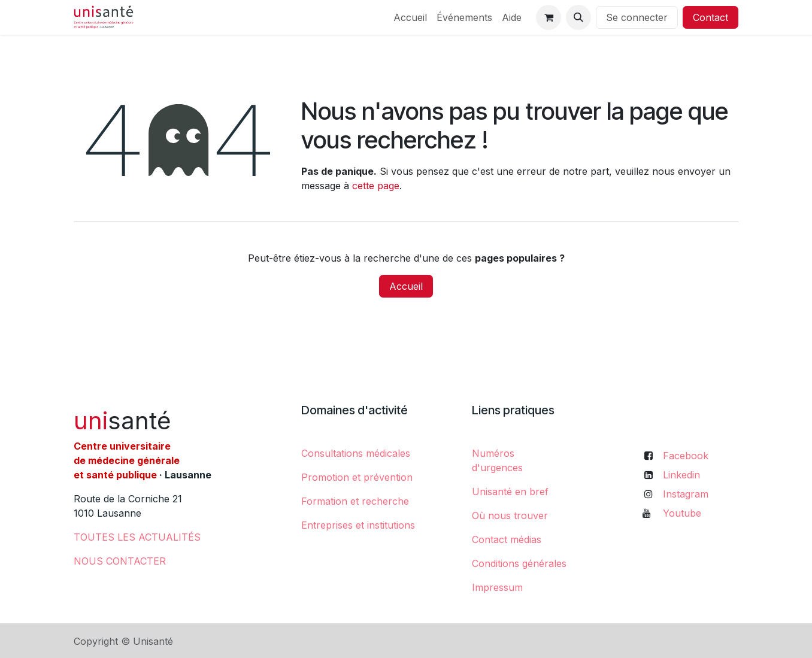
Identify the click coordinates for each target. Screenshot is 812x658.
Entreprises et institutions (358, 525)
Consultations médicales (356, 453)
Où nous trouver (510, 516)
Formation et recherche (355, 501)
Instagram (686, 494)
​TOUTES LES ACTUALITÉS (137, 537)
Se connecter (637, 17)
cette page (376, 186)
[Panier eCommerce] (549, 17)
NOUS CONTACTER (120, 561)
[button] (578, 17)
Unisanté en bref (510, 492)
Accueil (406, 286)
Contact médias (507, 539)
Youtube (682, 513)
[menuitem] (410, 17)
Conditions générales (519, 563)
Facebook (686, 456)
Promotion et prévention (357, 477)
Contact (710, 17)
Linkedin (681, 475)
